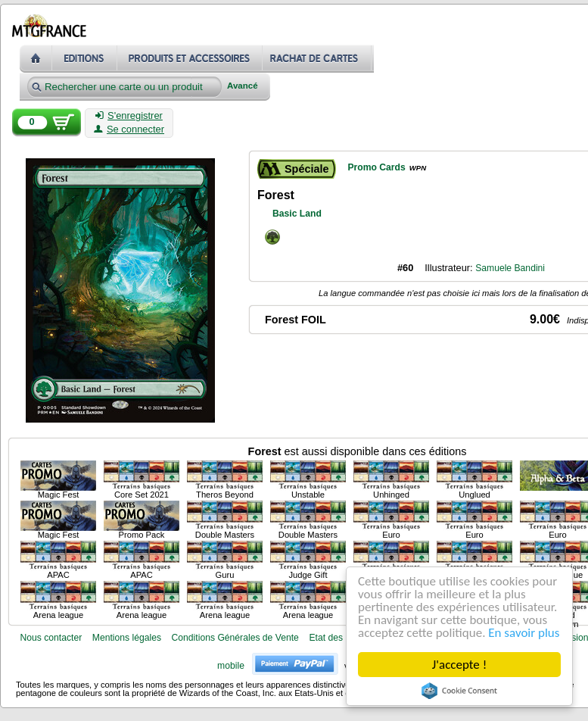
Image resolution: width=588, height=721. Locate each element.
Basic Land (297, 214)
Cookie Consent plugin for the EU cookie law (459, 691)
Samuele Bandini (510, 268)
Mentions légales (127, 638)
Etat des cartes (339, 638)
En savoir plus (524, 633)
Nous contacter (51, 638)
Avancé (243, 86)
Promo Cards (376, 167)
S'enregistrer (129, 116)
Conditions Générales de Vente (235, 638)
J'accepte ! (459, 665)
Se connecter (129, 130)
